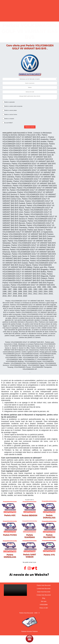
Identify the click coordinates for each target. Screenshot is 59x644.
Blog (44, 598)
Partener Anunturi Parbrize (29, 631)
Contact (42, 18)
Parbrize (13, 18)
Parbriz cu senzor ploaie (10, 110)
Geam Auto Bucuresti (44, 592)
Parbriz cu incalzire (9, 119)
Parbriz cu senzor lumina (11, 114)
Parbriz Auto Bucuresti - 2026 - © (29, 613)
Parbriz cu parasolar (9, 102)
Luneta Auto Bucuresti (44, 589)
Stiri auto (44, 601)
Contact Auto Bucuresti (44, 595)
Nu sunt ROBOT (8, 123)
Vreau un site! (44, 608)
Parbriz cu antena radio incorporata (13, 106)
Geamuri (32, 18)
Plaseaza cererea (30, 127)
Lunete (23, 18)
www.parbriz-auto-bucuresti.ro (15, 133)
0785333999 (44, 605)
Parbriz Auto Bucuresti (44, 585)
